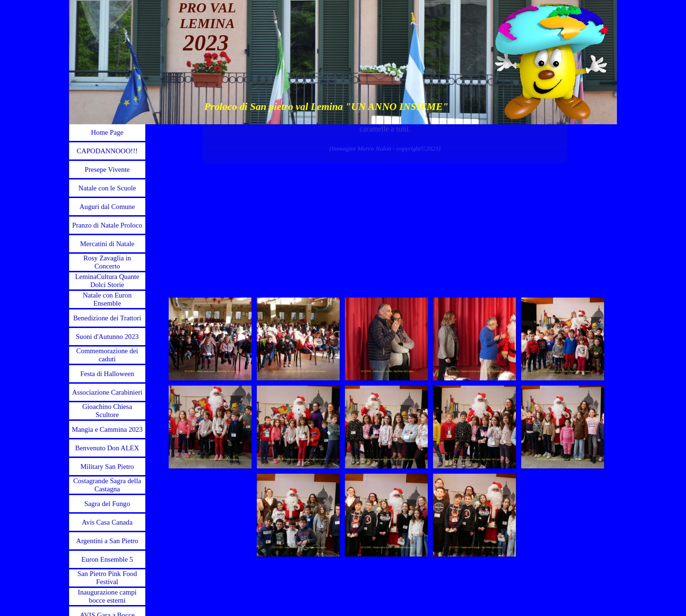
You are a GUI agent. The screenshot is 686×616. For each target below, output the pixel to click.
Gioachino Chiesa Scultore (107, 411)
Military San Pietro (107, 467)
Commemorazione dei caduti (107, 355)
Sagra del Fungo (107, 504)
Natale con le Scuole (107, 188)
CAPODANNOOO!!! (107, 151)
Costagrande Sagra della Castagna (107, 485)
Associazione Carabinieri (107, 392)
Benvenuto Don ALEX (107, 448)
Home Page (107, 132)
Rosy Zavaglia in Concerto (107, 262)
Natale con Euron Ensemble (107, 299)
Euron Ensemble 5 (107, 559)
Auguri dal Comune (107, 207)
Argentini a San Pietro (107, 541)
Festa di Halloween (107, 374)
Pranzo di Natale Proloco (107, 225)
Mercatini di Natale (107, 244)
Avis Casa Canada (107, 522)
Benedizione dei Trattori (107, 318)
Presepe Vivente (107, 169)
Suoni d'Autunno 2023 (107, 337)
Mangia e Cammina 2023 (107, 429)
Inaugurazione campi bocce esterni (107, 596)
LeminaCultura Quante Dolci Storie (107, 281)
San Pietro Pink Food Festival (107, 578)
